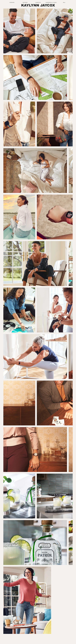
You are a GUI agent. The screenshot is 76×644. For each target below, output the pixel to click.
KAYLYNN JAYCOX (38, 5)
